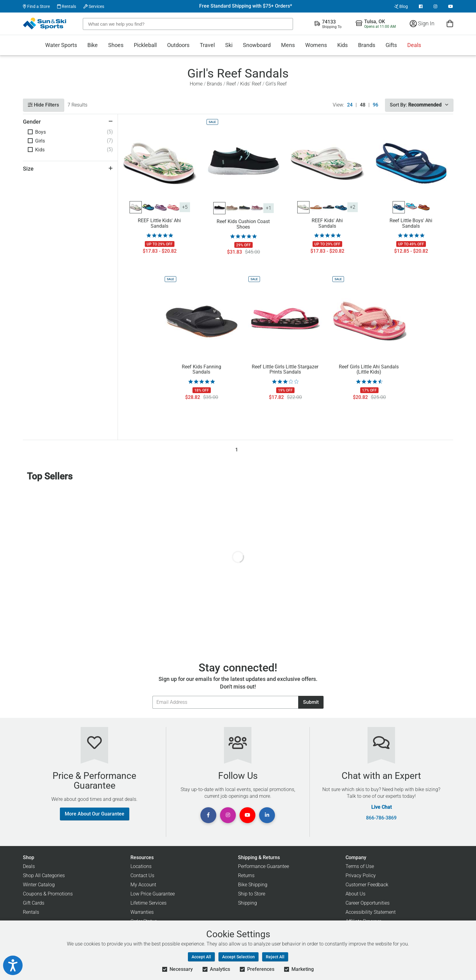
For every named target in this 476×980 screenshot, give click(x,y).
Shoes (116, 45)
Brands (367, 45)
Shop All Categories (44, 875)
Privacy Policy (361, 875)
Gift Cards (34, 903)
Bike (93, 45)
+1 (269, 208)
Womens (316, 45)
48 (363, 105)
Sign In (422, 23)
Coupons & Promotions (48, 894)
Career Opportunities (368, 903)
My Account (143, 885)
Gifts (391, 45)
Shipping (247, 903)
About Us (355, 894)
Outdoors (178, 45)
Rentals (67, 6)
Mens (288, 45)
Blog (401, 6)
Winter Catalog (39, 885)
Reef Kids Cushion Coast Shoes (243, 224)
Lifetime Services (148, 903)
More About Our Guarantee (95, 814)
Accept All (201, 957)
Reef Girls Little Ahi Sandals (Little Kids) (369, 370)
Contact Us (142, 875)
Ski (229, 45)
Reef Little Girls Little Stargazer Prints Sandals (285, 370)
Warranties (142, 912)
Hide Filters (43, 105)
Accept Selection (238, 957)
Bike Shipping (253, 885)
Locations (141, 866)
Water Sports (61, 45)
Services (94, 6)
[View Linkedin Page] (267, 815)
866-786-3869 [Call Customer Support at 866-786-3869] (381, 818)
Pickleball (145, 45)
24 (350, 105)
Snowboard (257, 45)
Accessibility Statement (371, 912)
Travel (207, 45)
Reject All (275, 957)
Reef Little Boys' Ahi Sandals (411, 223)
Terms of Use (360, 866)
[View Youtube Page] (451, 6)
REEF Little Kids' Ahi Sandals (159, 223)
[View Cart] (450, 23)
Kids (342, 45)
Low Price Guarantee (153, 894)
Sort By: (419, 105)
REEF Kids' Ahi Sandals (327, 223)
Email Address (152, 696)
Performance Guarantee (264, 866)
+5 (185, 207)
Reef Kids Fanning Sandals (201, 370)
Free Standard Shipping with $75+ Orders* (246, 6)
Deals (414, 45)
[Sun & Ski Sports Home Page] (45, 24)
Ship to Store (252, 894)
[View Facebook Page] (421, 6)
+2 (353, 207)
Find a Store (36, 6)
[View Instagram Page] (435, 6)
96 (375, 105)
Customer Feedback (367, 885)
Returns (246, 875)
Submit (311, 702)
